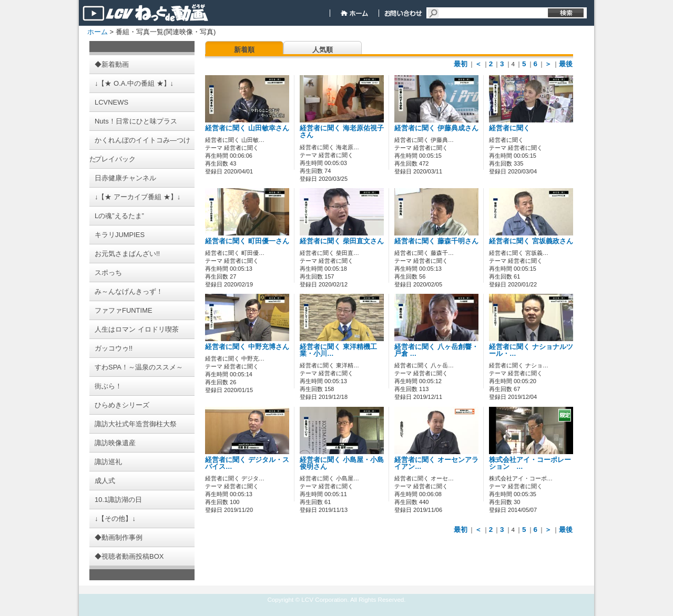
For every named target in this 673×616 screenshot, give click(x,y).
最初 (461, 64)
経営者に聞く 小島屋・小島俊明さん (342, 463)
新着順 (244, 50)
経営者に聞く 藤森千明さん (436, 241)
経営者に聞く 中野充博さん (247, 347)
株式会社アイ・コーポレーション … (530, 463)
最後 (566, 64)
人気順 (323, 50)
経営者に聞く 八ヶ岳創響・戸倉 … (436, 350)
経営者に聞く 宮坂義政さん (531, 241)
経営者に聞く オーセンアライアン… (436, 463)
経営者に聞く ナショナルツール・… (531, 350)
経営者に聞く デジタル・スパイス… (247, 463)
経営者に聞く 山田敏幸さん (247, 128)
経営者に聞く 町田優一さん (247, 241)
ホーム (98, 32)
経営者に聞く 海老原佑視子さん (342, 132)
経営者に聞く (509, 128)
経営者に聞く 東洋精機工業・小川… (338, 350)
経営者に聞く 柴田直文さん (342, 241)
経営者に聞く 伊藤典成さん (436, 128)
